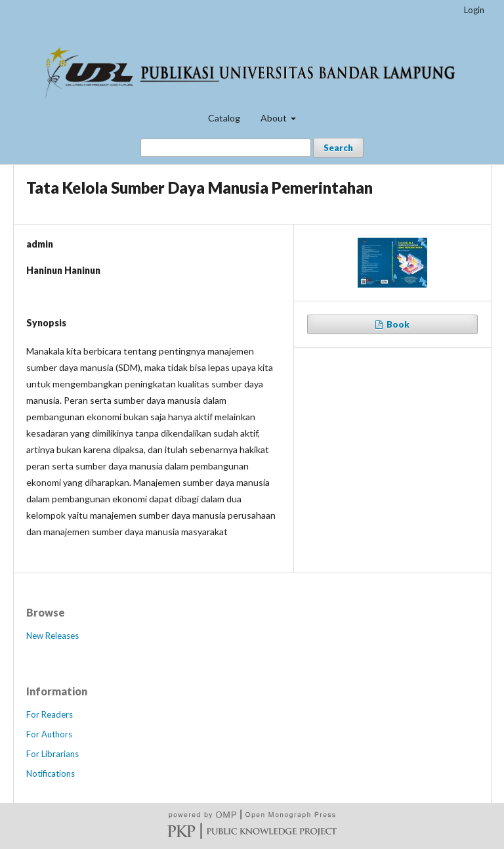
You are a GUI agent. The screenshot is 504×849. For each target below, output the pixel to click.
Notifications (51, 773)
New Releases (52, 636)
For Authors (49, 734)
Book (397, 324)
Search (338, 148)
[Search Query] (226, 148)
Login (474, 10)
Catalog (224, 118)
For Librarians (52, 754)
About (275, 118)
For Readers (50, 714)
